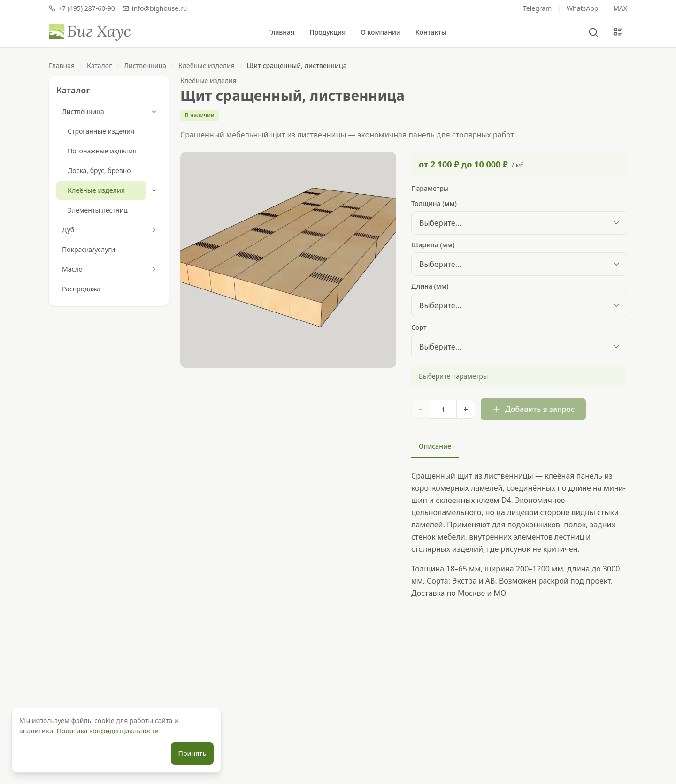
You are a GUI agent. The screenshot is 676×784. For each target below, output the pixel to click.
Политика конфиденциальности (108, 731)
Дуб (68, 230)
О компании (380, 32)
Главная (281, 32)
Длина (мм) (430, 286)
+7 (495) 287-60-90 (82, 8)
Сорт (419, 327)
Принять (192, 753)
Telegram (537, 8)
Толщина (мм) (434, 203)
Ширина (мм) (433, 245)
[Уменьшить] (421, 409)
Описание (435, 446)
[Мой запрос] (618, 32)
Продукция (327, 32)
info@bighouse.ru (155, 8)
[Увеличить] (466, 409)
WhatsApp (582, 8)
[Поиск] (593, 32)
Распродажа (81, 289)
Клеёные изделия (207, 65)
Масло (72, 269)
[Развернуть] (154, 230)
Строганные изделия (101, 131)
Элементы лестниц (98, 210)
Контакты (431, 32)
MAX (620, 8)
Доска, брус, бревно (99, 171)
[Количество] (443, 409)
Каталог (99, 65)
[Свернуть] (154, 112)
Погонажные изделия (102, 151)
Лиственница (145, 65)
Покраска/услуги (88, 249)
